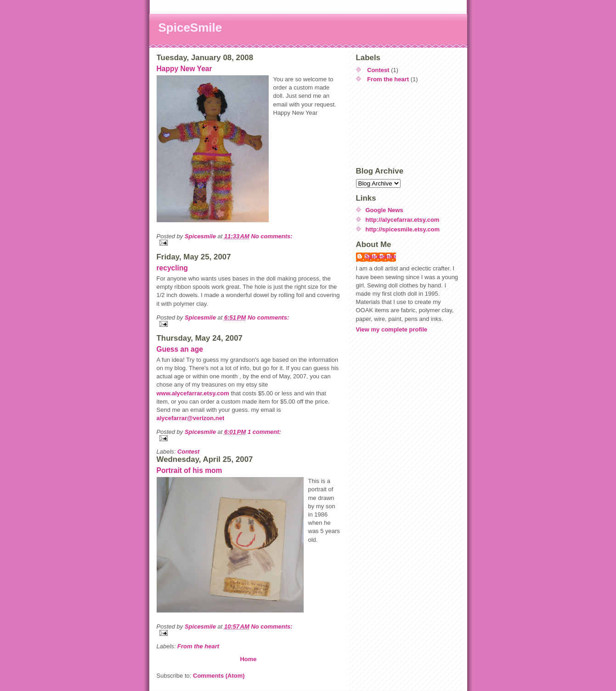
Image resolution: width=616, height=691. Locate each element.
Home (248, 659)
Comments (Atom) (219, 676)
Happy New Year (184, 69)
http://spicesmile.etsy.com (403, 229)
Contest (188, 452)
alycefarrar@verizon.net (191, 418)
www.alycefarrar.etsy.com (193, 393)
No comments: (271, 236)
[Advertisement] (397, 125)
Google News (384, 210)
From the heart (198, 646)
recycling (172, 268)
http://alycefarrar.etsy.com (403, 220)
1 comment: (264, 432)
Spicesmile (381, 256)
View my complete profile (392, 329)
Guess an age (180, 349)
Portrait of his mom (189, 470)
